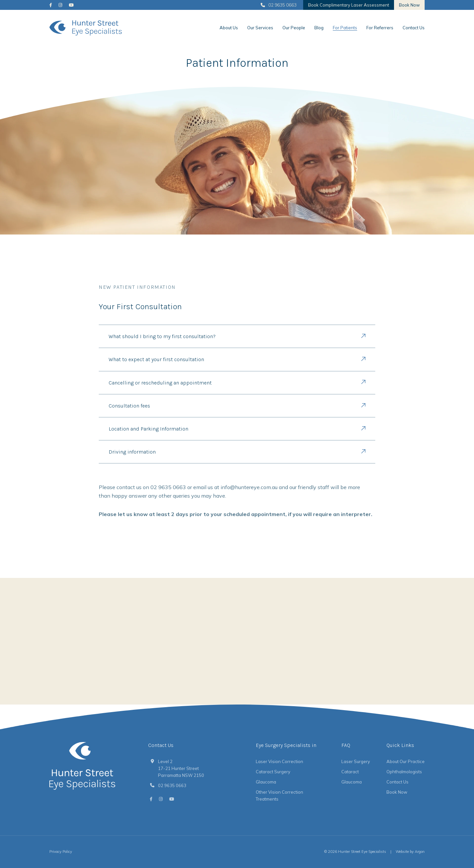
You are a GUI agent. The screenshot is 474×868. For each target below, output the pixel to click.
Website (402, 852)
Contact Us (414, 28)
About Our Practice (406, 761)
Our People (294, 28)
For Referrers (380, 28)
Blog (319, 28)
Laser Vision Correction (279, 761)
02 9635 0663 (279, 5)
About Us (229, 28)
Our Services (260, 28)
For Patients (345, 28)
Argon (420, 852)
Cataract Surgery (273, 772)
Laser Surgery (356, 761)
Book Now (409, 5)
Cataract (350, 772)
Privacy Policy (61, 852)
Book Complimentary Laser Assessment (349, 5)
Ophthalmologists (404, 772)
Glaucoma (266, 782)
